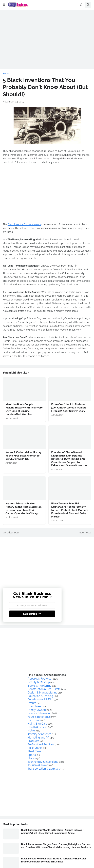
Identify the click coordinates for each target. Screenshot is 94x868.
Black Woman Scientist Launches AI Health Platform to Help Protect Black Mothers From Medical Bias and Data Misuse (70, 510)
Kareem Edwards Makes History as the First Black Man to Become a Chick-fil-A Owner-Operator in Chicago (24, 508)
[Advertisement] (47, 36)
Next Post (84, 533)
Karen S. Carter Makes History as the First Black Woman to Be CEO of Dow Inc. (24, 456)
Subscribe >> (32, 614)
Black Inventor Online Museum (24, 224)
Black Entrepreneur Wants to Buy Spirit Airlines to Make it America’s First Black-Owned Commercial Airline (53, 832)
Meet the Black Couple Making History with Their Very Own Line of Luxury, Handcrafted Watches (24, 409)
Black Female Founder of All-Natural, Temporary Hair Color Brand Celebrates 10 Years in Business (54, 860)
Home (6, 74)
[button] (4, 5)
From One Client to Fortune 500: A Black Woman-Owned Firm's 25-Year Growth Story (69, 408)
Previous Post (12, 533)
